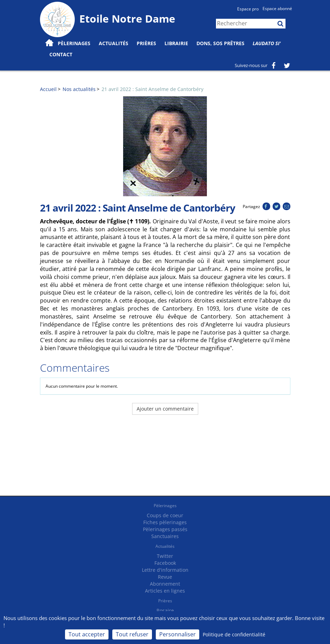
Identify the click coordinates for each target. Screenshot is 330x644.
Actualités (165, 546)
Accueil (48, 89)
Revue (165, 577)
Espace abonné (277, 9)
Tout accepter (87, 634)
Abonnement (165, 584)
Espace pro (248, 9)
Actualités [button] (114, 43)
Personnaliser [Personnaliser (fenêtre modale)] (178, 634)
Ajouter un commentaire (165, 409)
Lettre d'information (165, 570)
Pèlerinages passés (165, 529)
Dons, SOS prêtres (220, 43)
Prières (146, 43)
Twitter (165, 556)
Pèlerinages (165, 506)
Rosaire (165, 610)
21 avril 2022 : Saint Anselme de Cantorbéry (152, 89)
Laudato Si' (267, 43)
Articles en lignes (165, 591)
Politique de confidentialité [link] (234, 634)
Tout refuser (132, 634)
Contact (61, 54)
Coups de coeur (165, 515)
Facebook (165, 563)
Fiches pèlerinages (165, 522)
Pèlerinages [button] (74, 43)
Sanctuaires (165, 536)
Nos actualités (79, 89)
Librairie (176, 43)
